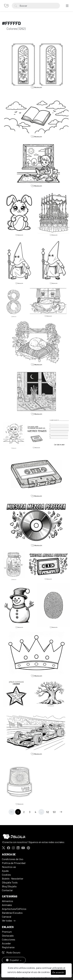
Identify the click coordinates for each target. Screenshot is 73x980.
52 (48, 812)
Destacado (8, 936)
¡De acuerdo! (58, 972)
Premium (7, 932)
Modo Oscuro (11, 952)
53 (54, 812)
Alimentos (8, 901)
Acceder (6, 943)
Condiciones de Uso (13, 859)
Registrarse (8, 947)
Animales (7, 905)
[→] (61, 812)
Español (13, 960)
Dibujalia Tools (10, 882)
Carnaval (7, 917)
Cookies (6, 875)
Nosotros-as (9, 867)
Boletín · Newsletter (13, 878)
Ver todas (7, 920)
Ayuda (5, 871)
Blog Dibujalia (9, 886)
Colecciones (9, 939)
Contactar (7, 890)
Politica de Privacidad (14, 863)
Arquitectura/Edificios (14, 909)
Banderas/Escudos (12, 913)
